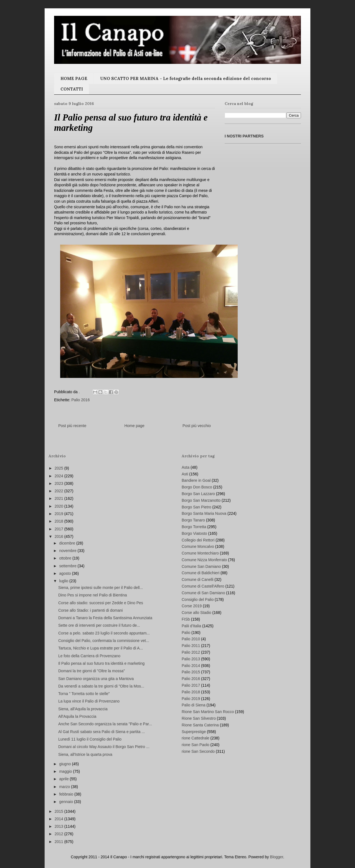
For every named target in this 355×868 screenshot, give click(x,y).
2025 (59, 468)
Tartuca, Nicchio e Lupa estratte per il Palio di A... (101, 648)
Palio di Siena (194, 705)
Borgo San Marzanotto (201, 500)
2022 (59, 491)
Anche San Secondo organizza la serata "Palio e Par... (105, 724)
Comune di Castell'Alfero (203, 586)
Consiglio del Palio (198, 599)
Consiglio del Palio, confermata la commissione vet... (104, 641)
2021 (59, 498)
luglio (64, 581)
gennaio (67, 802)
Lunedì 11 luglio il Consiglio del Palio (90, 739)
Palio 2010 (191, 639)
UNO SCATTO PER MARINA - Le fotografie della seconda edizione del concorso (186, 78)
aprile (64, 779)
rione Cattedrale (196, 738)
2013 (59, 826)
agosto (65, 573)
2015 (59, 811)
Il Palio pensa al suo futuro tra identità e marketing (101, 663)
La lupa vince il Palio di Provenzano (89, 701)
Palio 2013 (191, 659)
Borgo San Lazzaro (198, 494)
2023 (59, 483)
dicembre (68, 543)
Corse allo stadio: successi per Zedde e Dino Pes (101, 603)
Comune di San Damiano (203, 593)
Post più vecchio (197, 426)
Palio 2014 (191, 666)
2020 (59, 506)
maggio (66, 771)
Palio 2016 (80, 400)
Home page (134, 426)
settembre (68, 566)
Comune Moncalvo (198, 546)
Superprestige (194, 732)
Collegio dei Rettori (198, 540)
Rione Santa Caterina (200, 725)
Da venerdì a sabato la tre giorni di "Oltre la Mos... (101, 686)
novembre (68, 551)
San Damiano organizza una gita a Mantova (96, 679)
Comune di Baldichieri (201, 573)
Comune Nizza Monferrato (204, 560)
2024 (59, 476)
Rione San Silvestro (199, 718)
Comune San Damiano (201, 566)
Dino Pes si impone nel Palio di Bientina (92, 595)
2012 (59, 834)
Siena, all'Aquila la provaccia (83, 709)
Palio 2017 (191, 685)
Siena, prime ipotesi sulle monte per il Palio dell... (101, 588)
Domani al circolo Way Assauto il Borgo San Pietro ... (104, 747)
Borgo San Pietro (196, 507)
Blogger (276, 857)
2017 (59, 529)
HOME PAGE (74, 78)
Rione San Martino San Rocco (208, 712)
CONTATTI (72, 89)
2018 (59, 521)
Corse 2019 (192, 606)
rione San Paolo (196, 745)
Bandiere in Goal (196, 480)
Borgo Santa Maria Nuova (204, 513)
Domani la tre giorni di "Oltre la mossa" (92, 671)
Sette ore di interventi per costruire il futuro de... (99, 625)
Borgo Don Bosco (197, 487)
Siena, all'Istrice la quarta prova (85, 754)
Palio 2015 (191, 672)
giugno (65, 764)
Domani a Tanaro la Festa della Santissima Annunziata (105, 618)
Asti (185, 474)
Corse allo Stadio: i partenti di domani (91, 610)
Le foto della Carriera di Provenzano (89, 656)
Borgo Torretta (194, 527)
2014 (59, 819)
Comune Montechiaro (200, 553)
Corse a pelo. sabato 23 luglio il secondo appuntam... (104, 633)
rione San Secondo (198, 751)
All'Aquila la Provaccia (77, 716)
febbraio (67, 794)
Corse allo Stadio (196, 613)
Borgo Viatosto (194, 533)
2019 (59, 514)
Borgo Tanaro (193, 520)
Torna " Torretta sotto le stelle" (84, 694)
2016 (59, 536)
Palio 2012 (191, 652)
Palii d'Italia (191, 626)
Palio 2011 (191, 646)
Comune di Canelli (197, 579)
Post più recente (72, 426)
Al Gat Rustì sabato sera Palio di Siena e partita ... (102, 732)
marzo (65, 787)
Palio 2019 (191, 699)
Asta (186, 467)
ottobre (66, 558)
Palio (186, 633)
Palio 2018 (191, 692)
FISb (186, 619)
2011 (59, 842)
